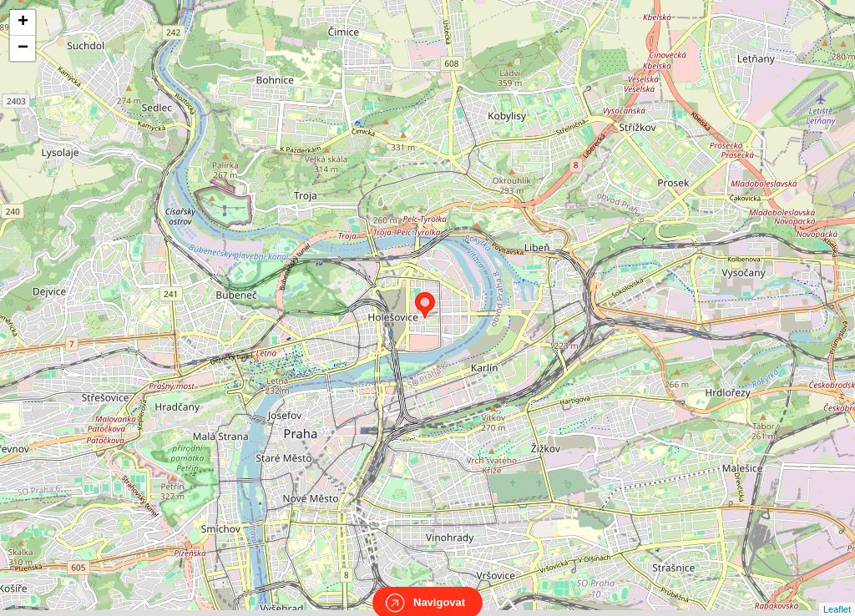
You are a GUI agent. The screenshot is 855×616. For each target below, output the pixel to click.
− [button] (23, 48)
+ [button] (23, 23)
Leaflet (837, 594)
